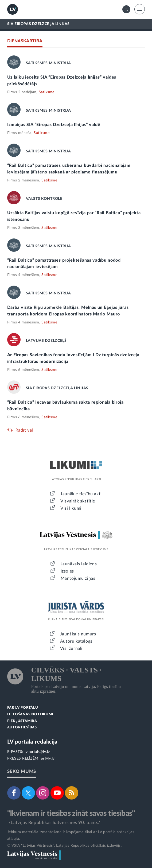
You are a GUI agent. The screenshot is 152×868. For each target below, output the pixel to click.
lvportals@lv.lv (37, 752)
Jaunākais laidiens (79, 564)
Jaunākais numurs (78, 634)
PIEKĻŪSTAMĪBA (22, 721)
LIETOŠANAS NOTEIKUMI (30, 714)
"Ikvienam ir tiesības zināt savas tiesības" (71, 813)
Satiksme (47, 92)
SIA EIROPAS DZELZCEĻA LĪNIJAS (38, 24)
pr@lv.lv (48, 759)
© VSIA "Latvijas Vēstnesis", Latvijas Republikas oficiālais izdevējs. (65, 846)
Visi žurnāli (71, 648)
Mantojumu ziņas (78, 578)
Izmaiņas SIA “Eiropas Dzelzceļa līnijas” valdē (54, 125)
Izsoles (67, 571)
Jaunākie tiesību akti (81, 494)
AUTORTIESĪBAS (22, 727)
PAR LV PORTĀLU (23, 708)
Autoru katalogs (76, 641)
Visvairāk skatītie (78, 501)
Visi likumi (71, 508)
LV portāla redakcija (32, 742)
